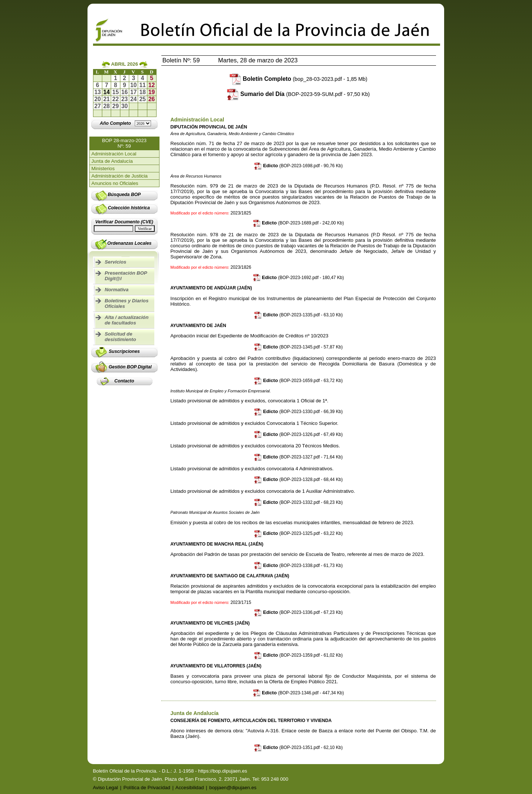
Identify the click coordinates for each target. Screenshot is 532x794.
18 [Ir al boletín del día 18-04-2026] (143, 92)
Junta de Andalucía (112, 161)
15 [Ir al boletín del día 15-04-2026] (116, 92)
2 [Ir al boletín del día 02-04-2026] (125, 78)
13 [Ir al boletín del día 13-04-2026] (97, 92)
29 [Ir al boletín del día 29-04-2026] (116, 106)
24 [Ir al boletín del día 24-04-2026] (134, 99)
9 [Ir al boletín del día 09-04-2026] (125, 85)
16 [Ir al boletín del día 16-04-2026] (124, 92)
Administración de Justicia (120, 176)
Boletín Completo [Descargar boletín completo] (305, 79)
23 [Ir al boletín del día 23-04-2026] (124, 99)
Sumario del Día (305, 94)
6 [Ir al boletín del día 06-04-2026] (98, 85)
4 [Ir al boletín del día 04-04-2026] (143, 78)
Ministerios (103, 169)
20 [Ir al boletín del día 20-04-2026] (97, 99)
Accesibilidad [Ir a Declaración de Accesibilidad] (190, 788)
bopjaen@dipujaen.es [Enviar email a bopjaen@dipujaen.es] (233, 788)
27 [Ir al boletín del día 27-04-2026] (97, 106)
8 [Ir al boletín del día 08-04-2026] (115, 85)
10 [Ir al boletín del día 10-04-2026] (134, 85)
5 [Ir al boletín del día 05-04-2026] (152, 78)
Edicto (298, 166)
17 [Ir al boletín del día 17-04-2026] (134, 92)
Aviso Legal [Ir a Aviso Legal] (106, 788)
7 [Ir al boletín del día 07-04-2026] (107, 85)
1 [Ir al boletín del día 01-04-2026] (115, 78)
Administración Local (114, 154)
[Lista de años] (143, 123)
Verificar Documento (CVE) (124, 222)
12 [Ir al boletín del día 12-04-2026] (152, 85)
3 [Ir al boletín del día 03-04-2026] (133, 78)
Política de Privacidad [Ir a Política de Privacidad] (147, 788)
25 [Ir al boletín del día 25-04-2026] (143, 99)
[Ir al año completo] (115, 123)
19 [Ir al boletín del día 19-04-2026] (152, 92)
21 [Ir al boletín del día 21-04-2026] (107, 99)
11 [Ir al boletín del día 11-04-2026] (143, 85)
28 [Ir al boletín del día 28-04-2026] (107, 106)
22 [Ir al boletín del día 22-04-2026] (116, 99)
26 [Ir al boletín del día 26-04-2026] (152, 99)
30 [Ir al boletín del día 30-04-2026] (124, 106)
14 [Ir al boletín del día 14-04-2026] (107, 92)
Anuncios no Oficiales (115, 183)
